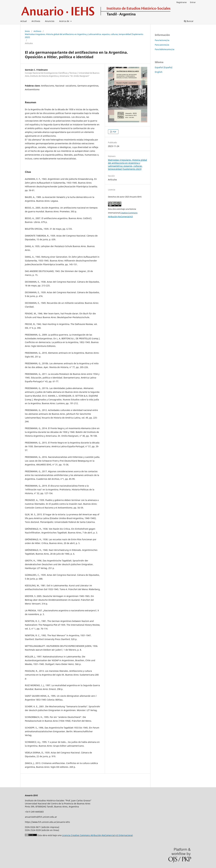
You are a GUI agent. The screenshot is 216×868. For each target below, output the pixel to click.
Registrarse (181, 2)
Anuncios (50, 21)
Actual (24, 21)
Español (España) (164, 67)
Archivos (36, 21)
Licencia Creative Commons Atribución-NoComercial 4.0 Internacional (97, 835)
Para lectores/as (162, 40)
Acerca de (64, 21)
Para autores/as (162, 45)
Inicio (27, 31)
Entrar (193, 2)
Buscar (189, 21)
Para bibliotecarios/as (165, 49)
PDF (114, 132)
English (159, 72)
